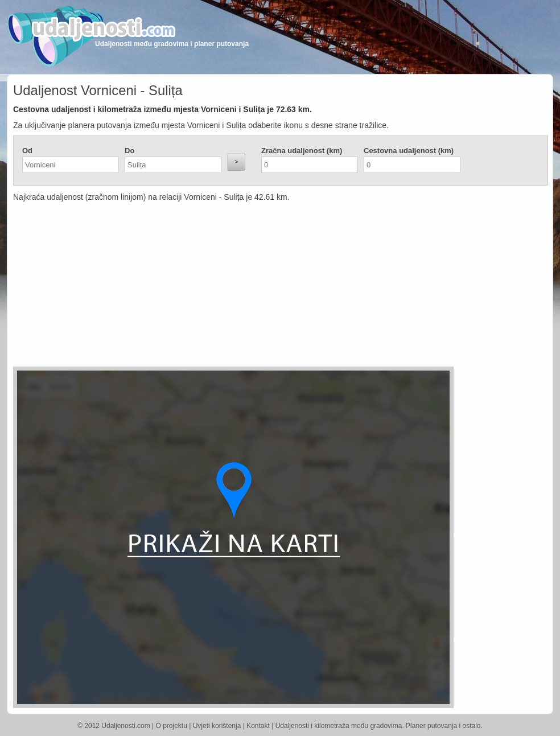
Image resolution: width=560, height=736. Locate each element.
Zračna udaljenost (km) (302, 151)
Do (129, 151)
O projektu (172, 726)
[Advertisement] (212, 287)
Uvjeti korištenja (217, 726)
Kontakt (258, 726)
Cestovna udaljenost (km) (409, 151)
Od (27, 151)
